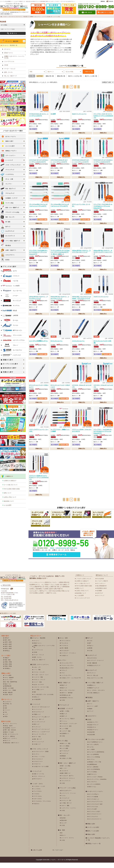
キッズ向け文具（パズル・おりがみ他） (44, 700)
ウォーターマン (12, 296)
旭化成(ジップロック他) (95, 767)
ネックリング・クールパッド (96, 666)
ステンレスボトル (66, 646)
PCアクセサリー (38, 784)
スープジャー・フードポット (69, 658)
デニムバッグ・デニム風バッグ (42, 722)
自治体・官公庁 (8, 700)
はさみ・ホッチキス (39, 690)
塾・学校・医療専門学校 (11, 687)
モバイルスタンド (38, 764)
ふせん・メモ (37, 673)
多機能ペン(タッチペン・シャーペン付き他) (14, 62)
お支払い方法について (10, 502)
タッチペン (36, 759)
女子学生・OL (8, 709)
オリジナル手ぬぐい (94, 800)
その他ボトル (65, 661)
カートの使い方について (11, 490)
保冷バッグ (36, 730)
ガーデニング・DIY (66, 806)
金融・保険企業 (8, 698)
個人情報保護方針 (102, 591)
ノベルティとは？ (59, 855)
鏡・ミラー (64, 774)
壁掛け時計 (64, 826)
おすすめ (40, 81)
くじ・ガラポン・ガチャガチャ (97, 696)
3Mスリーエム (92, 792)
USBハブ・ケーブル (39, 779)
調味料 (91, 714)
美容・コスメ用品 (66, 771)
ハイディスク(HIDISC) (95, 790)
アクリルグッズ (64, 710)
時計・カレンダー (65, 821)
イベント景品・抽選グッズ (95, 688)
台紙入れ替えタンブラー (67, 673)
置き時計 (63, 823)
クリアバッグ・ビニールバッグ (42, 735)
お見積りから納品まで (10, 486)
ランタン (63, 801)
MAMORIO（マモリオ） (67, 703)
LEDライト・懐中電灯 (67, 698)
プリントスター (12, 341)
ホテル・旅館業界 (9, 683)
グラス (63, 678)
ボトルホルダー (65, 656)
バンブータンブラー (66, 681)
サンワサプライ (12, 356)
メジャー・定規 (38, 687)
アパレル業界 (8, 681)
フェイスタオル (38, 797)
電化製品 (90, 703)
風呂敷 (91, 653)
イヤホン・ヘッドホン (39, 762)
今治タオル (36, 809)
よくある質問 (8, 511)
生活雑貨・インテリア (66, 714)
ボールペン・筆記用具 (39, 643)
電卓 (35, 697)
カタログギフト (92, 721)
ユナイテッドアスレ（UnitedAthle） (98, 785)
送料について (8, 498)
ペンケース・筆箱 (38, 683)
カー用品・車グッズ (66, 808)
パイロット (11, 281)
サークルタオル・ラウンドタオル (42, 807)
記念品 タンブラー (94, 728)
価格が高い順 (61, 81)
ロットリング (12, 306)
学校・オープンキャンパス (11, 740)
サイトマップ (101, 601)
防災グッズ (64, 693)
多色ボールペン (9, 58)
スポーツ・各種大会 (10, 742)
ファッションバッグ (39, 747)
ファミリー (7, 715)
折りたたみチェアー (66, 796)
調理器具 (63, 761)
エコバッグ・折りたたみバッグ (42, 712)
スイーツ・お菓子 (93, 712)
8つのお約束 (100, 584)
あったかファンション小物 (96, 683)
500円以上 (7, 656)
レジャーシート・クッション (69, 799)
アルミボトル (65, 648)
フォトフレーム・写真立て (68, 724)
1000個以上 (7, 674)
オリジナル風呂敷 (93, 802)
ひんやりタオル (93, 663)
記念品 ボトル (92, 733)
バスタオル (36, 799)
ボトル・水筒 (64, 643)
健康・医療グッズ (66, 779)
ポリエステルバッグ (39, 717)
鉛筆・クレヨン (9, 78)
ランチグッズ (65, 759)
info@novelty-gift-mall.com (66, 553)
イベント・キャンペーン (11, 729)
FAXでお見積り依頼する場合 (12, 494)
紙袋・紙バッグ (38, 745)
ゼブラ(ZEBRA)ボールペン (96, 747)
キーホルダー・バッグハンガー (69, 729)
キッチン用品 (64, 746)
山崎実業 (10, 321)
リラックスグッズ (66, 786)
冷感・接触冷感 (93, 668)
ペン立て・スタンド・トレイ (41, 680)
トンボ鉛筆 (11, 291)
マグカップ (64, 676)
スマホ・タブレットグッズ (40, 754)
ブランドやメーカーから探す (96, 745)
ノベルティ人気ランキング (84, 584)
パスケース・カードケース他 (41, 692)
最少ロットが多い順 (91, 81)
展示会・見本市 (8, 731)
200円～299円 (8, 650)
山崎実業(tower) (93, 770)
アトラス (10, 331)
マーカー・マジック (10, 74)
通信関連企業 (8, 691)
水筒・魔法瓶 (65, 653)
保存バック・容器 (66, 749)
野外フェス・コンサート (11, 744)
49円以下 (7, 643)
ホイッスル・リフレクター (68, 696)
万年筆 (6, 70)
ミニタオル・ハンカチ (39, 792)
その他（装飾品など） (95, 698)
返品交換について (9, 507)
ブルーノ (10, 351)
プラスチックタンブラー (67, 671)
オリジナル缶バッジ (94, 804)
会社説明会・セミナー (10, 733)
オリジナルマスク (93, 822)
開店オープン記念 (9, 737)
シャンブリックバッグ (39, 727)
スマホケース (37, 769)
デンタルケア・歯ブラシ (67, 781)
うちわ (91, 646)
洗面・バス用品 (65, 717)
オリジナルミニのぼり (95, 817)
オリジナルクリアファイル (96, 807)
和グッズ (90, 643)
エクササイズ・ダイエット (68, 784)
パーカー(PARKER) (94, 760)
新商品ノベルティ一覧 (94, 849)
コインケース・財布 (66, 732)
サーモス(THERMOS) (94, 775)
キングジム (11, 311)
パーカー (10, 301)
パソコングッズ (37, 777)
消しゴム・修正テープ (10, 81)
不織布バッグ (37, 720)
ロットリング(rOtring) (94, 762)
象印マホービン (12, 336)
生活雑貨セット (65, 739)
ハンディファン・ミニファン (69, 813)
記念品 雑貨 (92, 740)
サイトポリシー (101, 589)
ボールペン (7, 55)
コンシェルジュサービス (83, 603)
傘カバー (63, 841)
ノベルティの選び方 (102, 586)
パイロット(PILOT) (94, 750)
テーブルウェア (65, 756)
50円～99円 (7, 645)
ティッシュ (64, 726)
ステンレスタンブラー (67, 668)
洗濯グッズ (64, 722)
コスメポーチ (65, 776)
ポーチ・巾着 (37, 742)
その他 (63, 706)
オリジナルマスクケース (95, 824)
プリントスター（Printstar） (96, 782)
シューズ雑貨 (65, 734)
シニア (6, 720)
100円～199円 (8, 648)
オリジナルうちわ (93, 812)
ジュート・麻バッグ (39, 725)
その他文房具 (37, 705)
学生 (6, 711)
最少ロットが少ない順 (75, 81)
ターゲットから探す (93, 833)
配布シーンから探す (93, 836)
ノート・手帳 (37, 675)
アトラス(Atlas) (93, 777)
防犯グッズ (64, 691)
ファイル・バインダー (39, 677)
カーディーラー (8, 685)
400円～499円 (8, 654)
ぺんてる (10, 286)
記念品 (89, 725)
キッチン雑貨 (65, 754)
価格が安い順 (50, 81)
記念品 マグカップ (94, 730)
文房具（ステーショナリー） (41, 670)
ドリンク (91, 717)
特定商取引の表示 (102, 594)
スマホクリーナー (38, 767)
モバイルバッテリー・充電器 (41, 757)
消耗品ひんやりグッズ (95, 671)
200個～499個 (8, 670)
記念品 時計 (92, 737)
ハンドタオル (37, 794)
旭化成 (10, 316)
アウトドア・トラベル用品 (68, 793)
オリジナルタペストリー (95, 819)
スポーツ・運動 (65, 811)
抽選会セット (92, 691)
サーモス (10, 326)
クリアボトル (65, 651)
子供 (6, 718)
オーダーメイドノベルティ (95, 797)
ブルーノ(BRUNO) (94, 772)
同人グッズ (7, 746)
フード (91, 709)
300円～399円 (8, 652)
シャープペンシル (9, 67)
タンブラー (63, 666)
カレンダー (64, 828)
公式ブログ (100, 598)
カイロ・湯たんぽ (93, 681)
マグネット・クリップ (39, 685)
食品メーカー (8, 689)
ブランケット (92, 678)
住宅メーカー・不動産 (10, 696)
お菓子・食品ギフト (93, 706)
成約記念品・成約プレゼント (12, 748)
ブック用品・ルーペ (39, 695)
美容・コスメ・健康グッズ (68, 768)
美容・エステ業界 (9, 694)
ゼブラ (10, 276)
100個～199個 (8, 667)
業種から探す (91, 829)
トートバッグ (36, 710)
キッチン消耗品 (65, 751)
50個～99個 (7, 665)
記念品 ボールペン (94, 735)
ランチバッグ (37, 732)
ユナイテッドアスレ (14, 346)
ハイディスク (12, 360)
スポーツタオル (38, 804)
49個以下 (7, 663)
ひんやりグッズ (92, 661)
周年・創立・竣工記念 (10, 735)
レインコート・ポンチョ (67, 843)
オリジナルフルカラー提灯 (96, 810)
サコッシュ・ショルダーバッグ (42, 737)
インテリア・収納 (66, 736)
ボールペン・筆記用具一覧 (10, 51)
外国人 (6, 722)
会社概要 (99, 596)
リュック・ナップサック (40, 740)
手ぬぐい (91, 651)
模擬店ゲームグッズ (94, 693)
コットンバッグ (38, 715)
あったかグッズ (92, 676)
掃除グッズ (64, 719)
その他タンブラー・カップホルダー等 (71, 683)
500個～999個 (8, 672)
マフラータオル (38, 802)
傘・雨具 (62, 835)
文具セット (36, 702)
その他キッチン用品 (66, 764)
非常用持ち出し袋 (66, 701)
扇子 (90, 648)
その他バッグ (37, 750)
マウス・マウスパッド (39, 782)
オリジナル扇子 (93, 814)
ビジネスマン (8, 707)
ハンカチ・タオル (37, 789)
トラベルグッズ (65, 803)
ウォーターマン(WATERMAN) (96, 757)
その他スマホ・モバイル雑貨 (41, 772)
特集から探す (91, 840)
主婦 (6, 713)
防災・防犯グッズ (65, 688)
